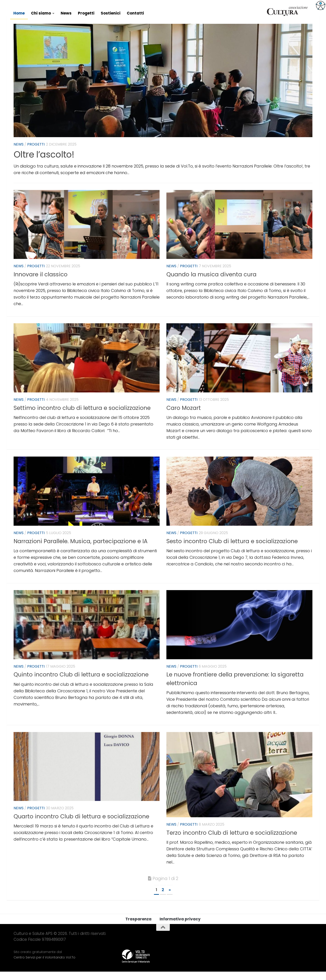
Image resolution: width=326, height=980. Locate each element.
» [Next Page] (170, 898)
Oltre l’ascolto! (44, 163)
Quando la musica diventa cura (211, 283)
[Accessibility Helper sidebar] (321, 5)
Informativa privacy (180, 927)
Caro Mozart (184, 416)
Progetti (86, 13)
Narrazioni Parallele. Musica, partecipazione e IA (81, 550)
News (66, 13)
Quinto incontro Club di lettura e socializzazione (81, 683)
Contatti (135, 13)
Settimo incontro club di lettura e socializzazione (82, 416)
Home (19, 13)
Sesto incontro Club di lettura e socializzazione (232, 550)
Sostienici (111, 13)
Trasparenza (138, 927)
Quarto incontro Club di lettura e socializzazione (81, 825)
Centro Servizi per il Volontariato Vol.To (44, 966)
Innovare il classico (41, 283)
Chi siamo (41, 13)
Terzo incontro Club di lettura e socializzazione (232, 841)
